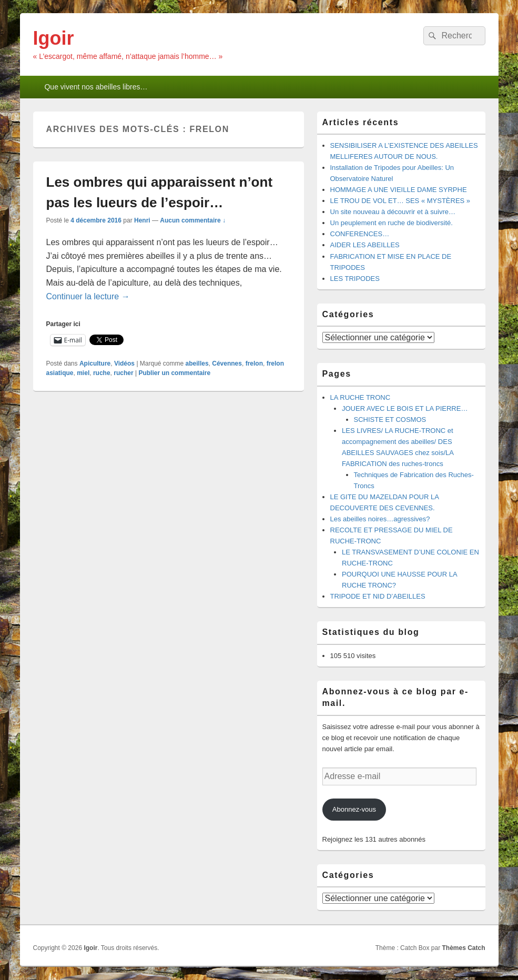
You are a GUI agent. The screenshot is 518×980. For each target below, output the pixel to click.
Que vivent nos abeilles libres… (96, 87)
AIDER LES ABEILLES (365, 245)
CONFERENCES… (360, 234)
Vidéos (124, 363)
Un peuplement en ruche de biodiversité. (392, 223)
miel (83, 373)
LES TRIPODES (355, 279)
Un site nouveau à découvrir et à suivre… (393, 212)
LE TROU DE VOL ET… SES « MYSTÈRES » (400, 201)
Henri (142, 220)
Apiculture (95, 363)
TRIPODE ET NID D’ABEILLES (378, 596)
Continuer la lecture (88, 296)
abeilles (197, 363)
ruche (102, 373)
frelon (254, 363)
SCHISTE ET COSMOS (390, 420)
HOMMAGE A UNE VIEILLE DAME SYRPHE (399, 190)
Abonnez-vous (354, 809)
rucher (123, 373)
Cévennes (227, 363)
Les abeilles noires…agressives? (380, 519)
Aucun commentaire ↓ (193, 220)
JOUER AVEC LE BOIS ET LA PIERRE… (405, 408)
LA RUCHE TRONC (360, 397)
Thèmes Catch (463, 948)
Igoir (54, 38)
